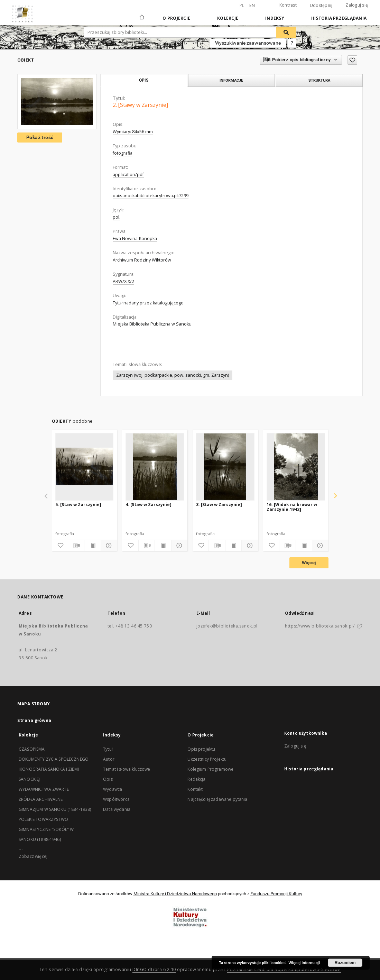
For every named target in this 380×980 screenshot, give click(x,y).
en (252, 5)
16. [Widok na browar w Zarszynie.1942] (292, 507)
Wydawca (113, 789)
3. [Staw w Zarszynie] (219, 505)
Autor (109, 759)
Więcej (309, 563)
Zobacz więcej (33, 856)
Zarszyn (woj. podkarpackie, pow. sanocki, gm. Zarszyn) (173, 375)
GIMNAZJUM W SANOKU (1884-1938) (55, 809)
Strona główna (34, 720)
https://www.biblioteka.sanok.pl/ (320, 626)
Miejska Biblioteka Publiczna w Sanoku (152, 324)
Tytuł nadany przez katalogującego (148, 303)
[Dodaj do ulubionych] (352, 60)
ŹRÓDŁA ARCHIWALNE (41, 799)
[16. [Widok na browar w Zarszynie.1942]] (296, 467)
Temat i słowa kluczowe (127, 769)
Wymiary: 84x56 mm (133, 132)
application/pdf (128, 175)
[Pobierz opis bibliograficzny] (76, 546)
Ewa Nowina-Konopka (135, 239)
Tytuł (108, 749)
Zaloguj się (357, 5)
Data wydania (117, 809)
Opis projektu (201, 749)
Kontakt (195, 789)
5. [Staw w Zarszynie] (78, 505)
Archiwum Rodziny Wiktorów (142, 260)
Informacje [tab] (231, 80)
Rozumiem (345, 963)
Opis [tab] (144, 80)
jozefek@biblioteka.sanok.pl (227, 626)
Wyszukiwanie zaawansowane (248, 43)
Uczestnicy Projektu (207, 759)
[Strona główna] (141, 18)
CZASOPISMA (32, 749)
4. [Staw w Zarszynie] (149, 505)
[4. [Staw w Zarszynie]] (155, 467)
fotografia (123, 153)
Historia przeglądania (339, 18)
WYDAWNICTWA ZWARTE (44, 789)
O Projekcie (176, 18)
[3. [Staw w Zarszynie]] (225, 467)
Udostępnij (321, 6)
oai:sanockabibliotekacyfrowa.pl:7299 (151, 196)
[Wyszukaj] (286, 32)
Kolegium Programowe (210, 769)
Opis (108, 779)
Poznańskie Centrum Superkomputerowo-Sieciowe (284, 969)
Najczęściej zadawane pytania (217, 799)
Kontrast (288, 5)
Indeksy (275, 18)
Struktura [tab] (319, 80)
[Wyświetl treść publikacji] (92, 546)
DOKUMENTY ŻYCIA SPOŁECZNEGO (54, 759)
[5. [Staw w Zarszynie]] (85, 467)
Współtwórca (116, 799)
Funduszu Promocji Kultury (276, 894)
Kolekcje (228, 18)
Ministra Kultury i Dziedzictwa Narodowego (175, 894)
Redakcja (196, 779)
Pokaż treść (40, 137)
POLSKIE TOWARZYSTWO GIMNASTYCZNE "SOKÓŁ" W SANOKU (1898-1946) (46, 829)
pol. (117, 217)
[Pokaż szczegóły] (108, 546)
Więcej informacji (304, 963)
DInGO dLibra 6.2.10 (154, 969)
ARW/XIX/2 (123, 281)
